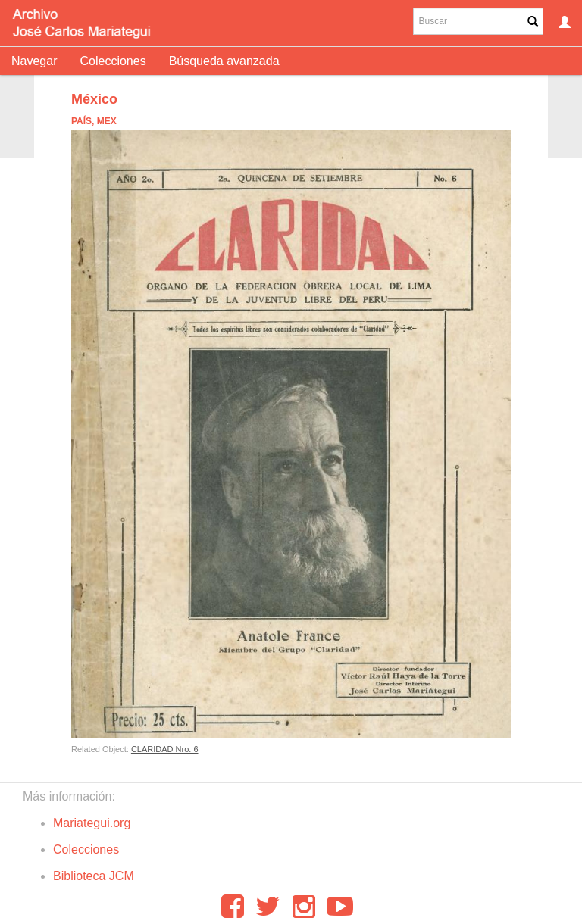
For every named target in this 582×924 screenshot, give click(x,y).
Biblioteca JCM (94, 876)
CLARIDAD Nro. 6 (165, 749)
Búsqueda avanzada (224, 61)
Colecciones (113, 61)
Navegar (34, 61)
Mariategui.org (92, 823)
